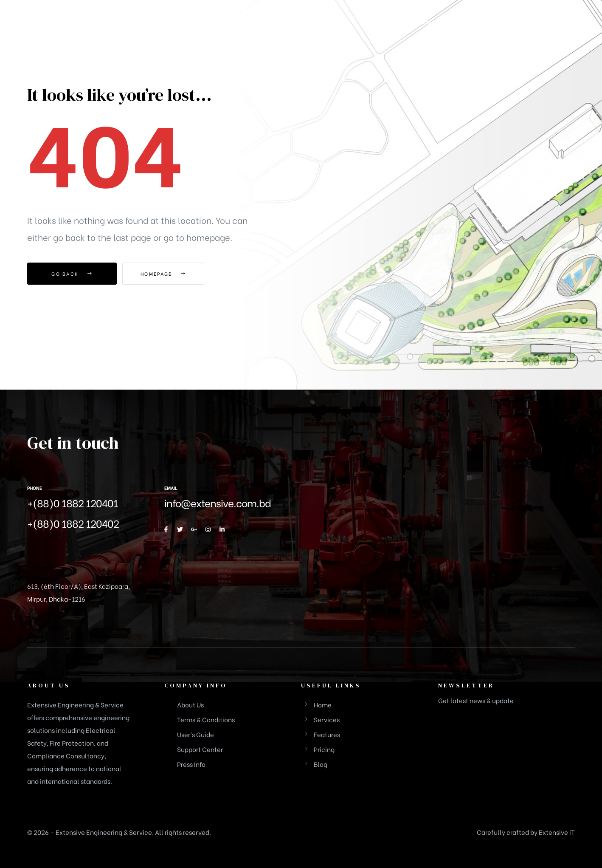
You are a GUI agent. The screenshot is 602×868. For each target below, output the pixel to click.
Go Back (72, 274)
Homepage (169, 274)
